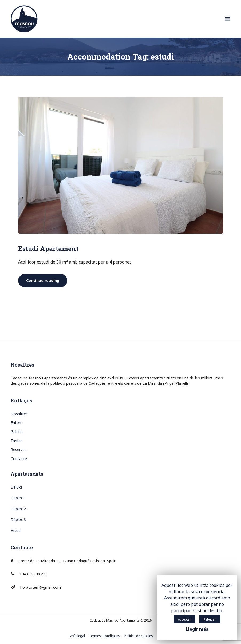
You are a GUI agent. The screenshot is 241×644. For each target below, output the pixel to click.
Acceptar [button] (185, 619)
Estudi (16, 530)
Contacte (19, 459)
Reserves (19, 449)
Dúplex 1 (18, 498)
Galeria (17, 432)
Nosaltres (19, 414)
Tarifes (17, 441)
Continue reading (47, 281)
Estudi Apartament (48, 249)
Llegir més (197, 629)
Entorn (17, 423)
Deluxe (17, 487)
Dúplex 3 (18, 519)
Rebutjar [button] (210, 619)
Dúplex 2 (18, 509)
